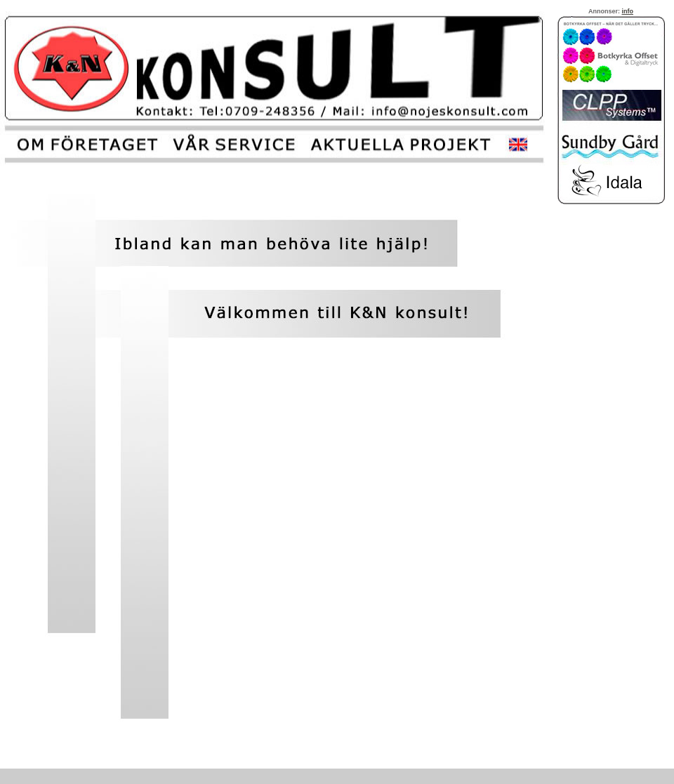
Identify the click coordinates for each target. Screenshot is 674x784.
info (628, 11)
